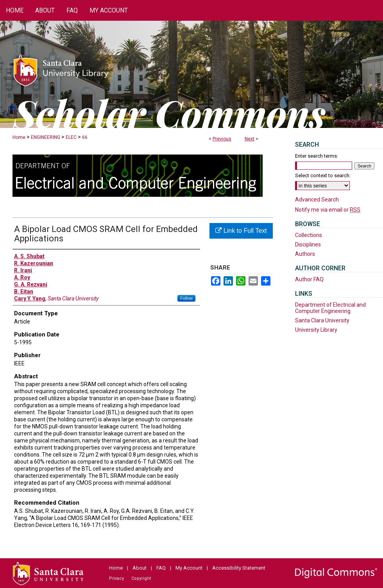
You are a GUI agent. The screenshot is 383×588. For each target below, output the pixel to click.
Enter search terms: (317, 156)
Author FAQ (309, 279)
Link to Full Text (241, 231)
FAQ (161, 568)
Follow (186, 298)
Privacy (116, 578)
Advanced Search (317, 200)
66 (85, 137)
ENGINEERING (46, 137)
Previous (222, 139)
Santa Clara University (322, 320)
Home (19, 137)
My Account (189, 568)
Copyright (141, 578)
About (140, 568)
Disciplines (308, 245)
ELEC (71, 137)
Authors (305, 254)
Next (250, 139)
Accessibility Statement (239, 568)
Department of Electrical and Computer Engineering (330, 308)
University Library (316, 330)
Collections (309, 235)
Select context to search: (323, 175)
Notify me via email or (328, 210)
